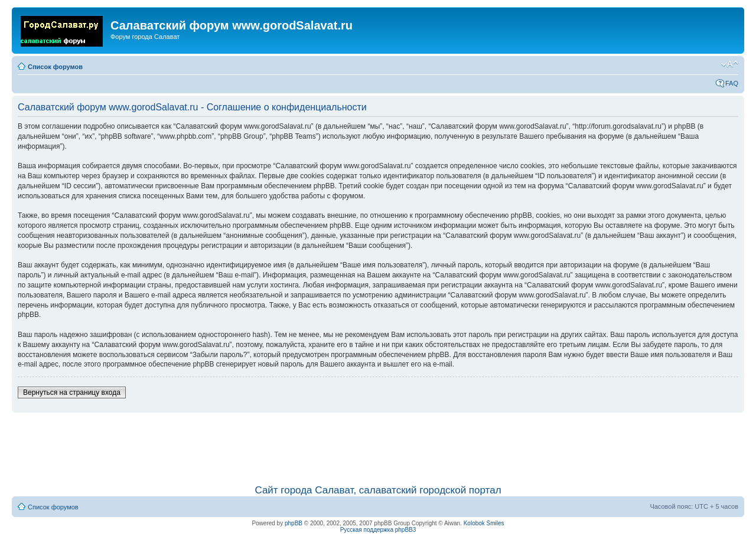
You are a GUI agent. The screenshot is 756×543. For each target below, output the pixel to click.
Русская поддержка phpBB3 (378, 530)
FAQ (732, 83)
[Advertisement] (378, 443)
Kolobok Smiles (484, 523)
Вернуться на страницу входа (72, 392)
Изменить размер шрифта (730, 64)
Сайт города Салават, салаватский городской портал (378, 490)
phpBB (294, 523)
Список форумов (55, 67)
